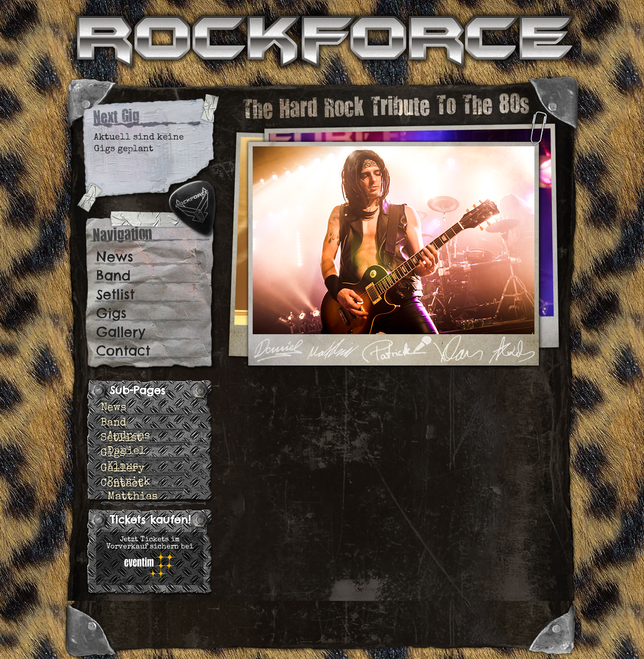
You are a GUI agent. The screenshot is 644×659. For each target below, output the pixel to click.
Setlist (115, 294)
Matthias (132, 497)
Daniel (126, 451)
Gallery (121, 332)
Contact (123, 351)
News (115, 257)
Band (113, 276)
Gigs (111, 313)
